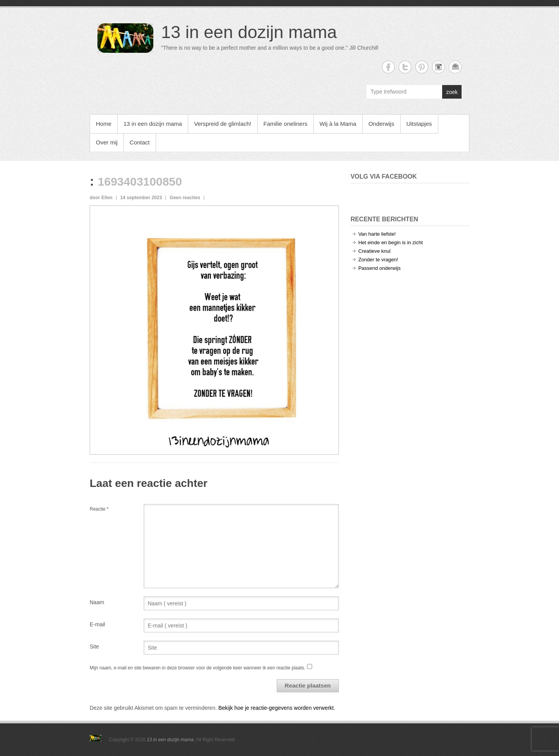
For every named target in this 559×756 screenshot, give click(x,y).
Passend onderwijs (379, 268)
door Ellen (101, 198)
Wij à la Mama (338, 124)
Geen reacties (185, 198)
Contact (140, 142)
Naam (97, 602)
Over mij (107, 142)
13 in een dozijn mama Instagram (438, 67)
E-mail (97, 624)
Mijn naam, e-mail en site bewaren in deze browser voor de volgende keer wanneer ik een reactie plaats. (198, 668)
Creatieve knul (374, 251)
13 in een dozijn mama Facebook (388, 67)
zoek (452, 92)
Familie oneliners (286, 124)
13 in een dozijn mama (249, 32)
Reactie (99, 509)
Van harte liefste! (377, 234)
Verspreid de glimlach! (223, 124)
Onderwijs (381, 124)
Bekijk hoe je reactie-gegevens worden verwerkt (276, 708)
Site (94, 647)
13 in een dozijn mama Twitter (405, 67)
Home (104, 124)
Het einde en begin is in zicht (391, 242)
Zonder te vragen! (378, 260)
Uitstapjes (419, 124)
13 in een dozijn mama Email (455, 67)
